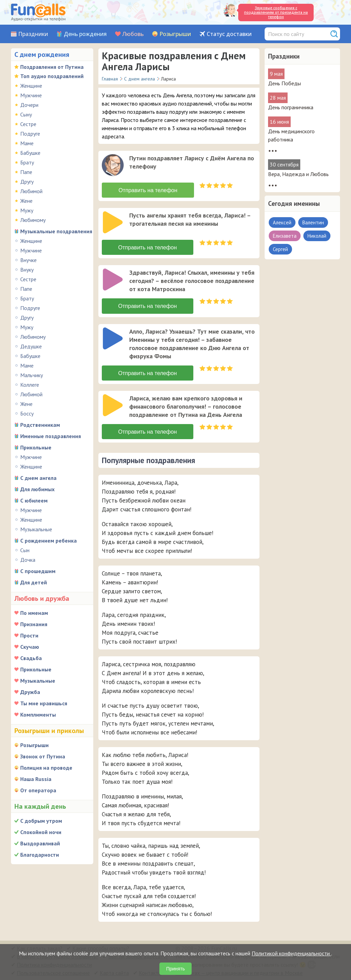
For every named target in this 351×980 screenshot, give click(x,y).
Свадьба (31, 658)
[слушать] (113, 165)
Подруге (30, 134)
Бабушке (30, 153)
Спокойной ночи (41, 832)
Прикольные (36, 447)
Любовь (133, 34)
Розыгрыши (175, 34)
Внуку (27, 270)
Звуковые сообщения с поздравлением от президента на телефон (276, 12)
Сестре (28, 124)
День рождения (85, 34)
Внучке (28, 260)
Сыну (26, 114)
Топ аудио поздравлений (52, 76)
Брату (27, 162)
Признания (34, 624)
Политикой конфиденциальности (291, 953)
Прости (29, 635)
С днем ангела (38, 478)
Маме (27, 143)
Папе (26, 172)
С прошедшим (38, 571)
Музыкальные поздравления (56, 231)
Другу (27, 182)
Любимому (33, 220)
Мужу (27, 210)
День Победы (285, 83)
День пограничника (291, 107)
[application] (113, 166)
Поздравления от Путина (52, 67)
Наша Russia (36, 779)
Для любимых (37, 489)
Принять (176, 969)
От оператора (38, 790)
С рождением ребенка (49, 541)
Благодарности (40, 855)
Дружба (30, 692)
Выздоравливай (40, 843)
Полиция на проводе (46, 768)
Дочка (28, 560)
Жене (26, 201)
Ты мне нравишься (44, 703)
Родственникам (40, 425)
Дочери (29, 105)
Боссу (27, 413)
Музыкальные (36, 529)
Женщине (31, 86)
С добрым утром (41, 821)
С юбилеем (34, 500)
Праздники (33, 34)
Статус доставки (229, 34)
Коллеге (30, 385)
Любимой (31, 191)
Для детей (34, 582)
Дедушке (31, 346)
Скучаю (30, 647)
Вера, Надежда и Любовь (298, 174)
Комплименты (38, 715)
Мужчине (31, 95)
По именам (34, 613)
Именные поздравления (51, 436)
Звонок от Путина (43, 756)
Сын (25, 550)
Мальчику (32, 375)
